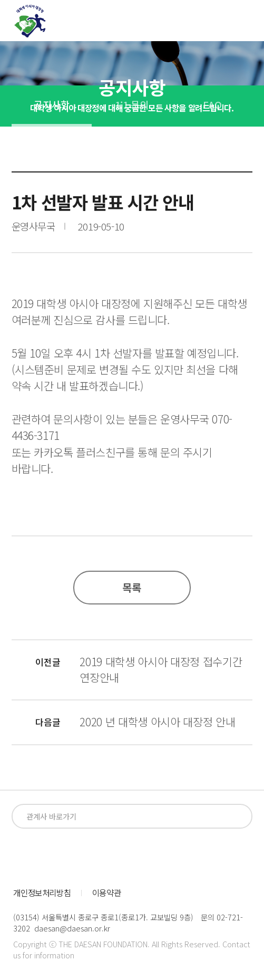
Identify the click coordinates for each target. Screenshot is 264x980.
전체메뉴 (245, 23)
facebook (24, 855)
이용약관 (106, 893)
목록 (132, 587)
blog (101, 855)
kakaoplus (139, 855)
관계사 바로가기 (51, 816)
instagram (62, 855)
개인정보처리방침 (42, 893)
